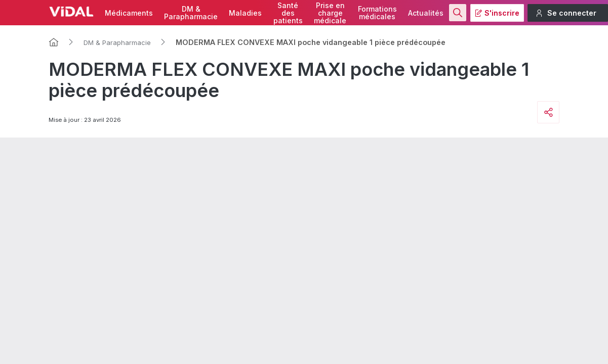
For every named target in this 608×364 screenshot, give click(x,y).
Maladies (245, 13)
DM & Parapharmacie (117, 42)
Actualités (426, 13)
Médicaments (129, 13)
